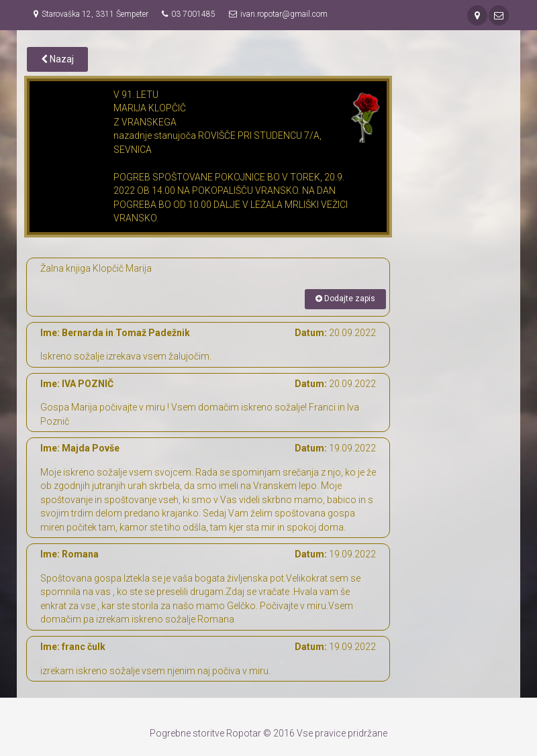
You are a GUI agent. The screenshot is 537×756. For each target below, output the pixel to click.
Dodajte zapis (345, 299)
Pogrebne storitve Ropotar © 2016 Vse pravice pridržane (268, 733)
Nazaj (57, 59)
